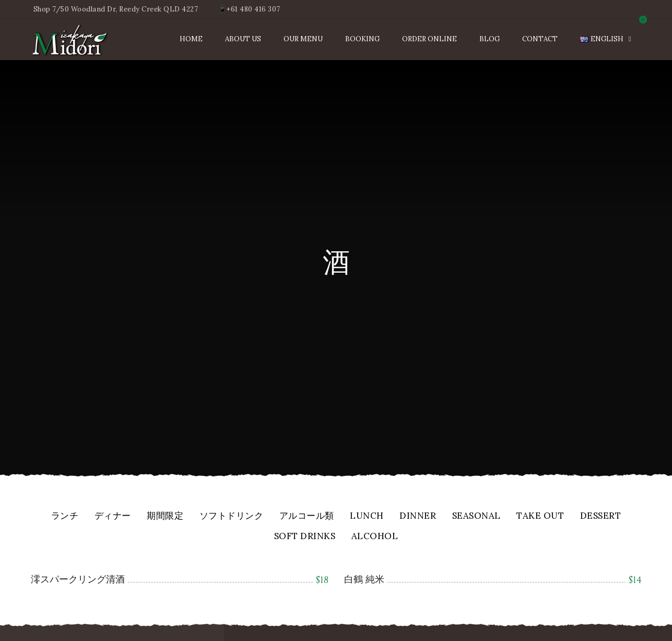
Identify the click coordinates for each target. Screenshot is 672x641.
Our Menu (303, 39)
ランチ (65, 516)
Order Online (429, 39)
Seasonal (476, 516)
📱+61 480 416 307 (249, 9)
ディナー (113, 516)
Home (191, 39)
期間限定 (165, 516)
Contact (540, 39)
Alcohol (375, 537)
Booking (362, 39)
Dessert (601, 516)
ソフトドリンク (232, 516)
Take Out (540, 516)
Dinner (418, 516)
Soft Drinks (305, 537)
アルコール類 (307, 516)
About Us (243, 39)
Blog (490, 39)
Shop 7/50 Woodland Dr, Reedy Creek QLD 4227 (116, 9)
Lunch (367, 516)
